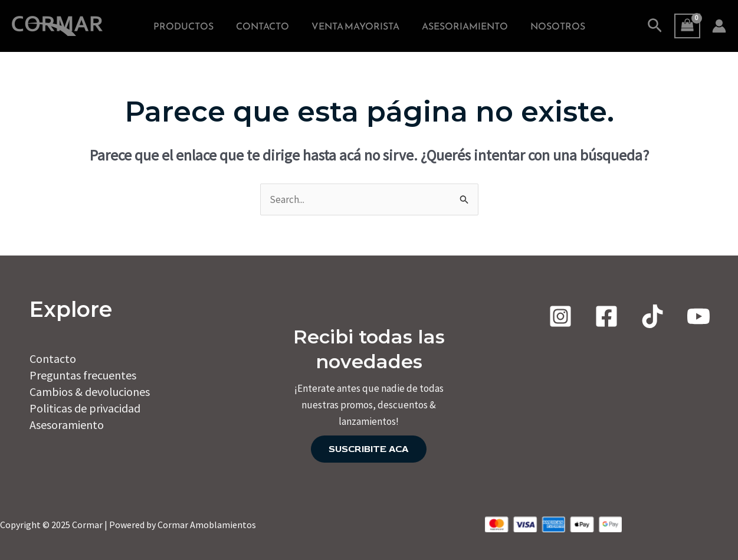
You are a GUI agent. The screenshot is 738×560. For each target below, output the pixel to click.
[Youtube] (698, 316)
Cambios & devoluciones (90, 392)
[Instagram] (560, 316)
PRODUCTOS (191, 26)
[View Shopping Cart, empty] (687, 26)
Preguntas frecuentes (83, 375)
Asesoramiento (67, 425)
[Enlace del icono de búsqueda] (655, 26)
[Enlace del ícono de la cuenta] (719, 26)
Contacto (53, 358)
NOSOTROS (551, 26)
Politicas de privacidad (85, 408)
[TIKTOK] (652, 316)
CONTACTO (266, 26)
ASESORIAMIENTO (461, 26)
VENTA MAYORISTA (355, 26)
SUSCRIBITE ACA (369, 449)
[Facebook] (606, 316)
